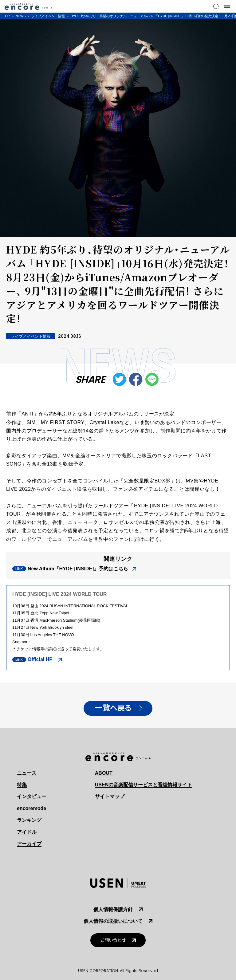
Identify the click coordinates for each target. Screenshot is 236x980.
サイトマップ (110, 796)
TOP (6, 16)
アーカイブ (29, 844)
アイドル (27, 832)
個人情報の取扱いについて (113, 921)
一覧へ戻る (113, 708)
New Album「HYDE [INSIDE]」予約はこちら (78, 569)
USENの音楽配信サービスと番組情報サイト (144, 785)
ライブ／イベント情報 (48, 16)
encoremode (31, 808)
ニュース (27, 773)
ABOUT (104, 773)
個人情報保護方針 (113, 909)
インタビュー (32, 796)
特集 (22, 785)
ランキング (29, 820)
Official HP (41, 659)
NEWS (20, 16)
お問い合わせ (113, 940)
